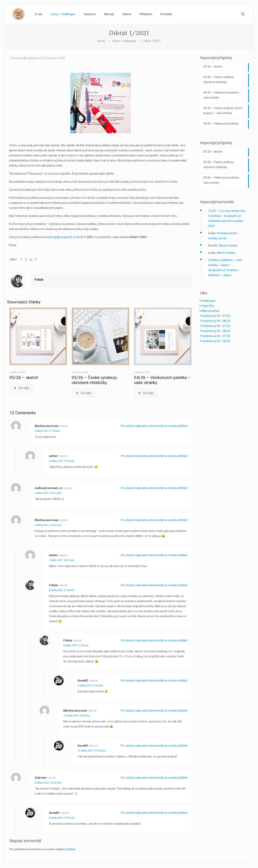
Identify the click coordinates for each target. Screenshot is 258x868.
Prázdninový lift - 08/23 (215, 331)
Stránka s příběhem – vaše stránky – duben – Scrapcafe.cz (225, 265)
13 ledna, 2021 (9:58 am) (77, 716)
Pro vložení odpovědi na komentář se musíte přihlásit (154, 426)
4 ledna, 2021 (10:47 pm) (48, 493)
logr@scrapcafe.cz (64, 237)
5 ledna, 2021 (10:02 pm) (48, 525)
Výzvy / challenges (124, 41)
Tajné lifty (208, 306)
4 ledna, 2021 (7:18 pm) (47, 431)
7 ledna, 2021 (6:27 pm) (62, 560)
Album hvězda (228, 246)
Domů (101, 41)
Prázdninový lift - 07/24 (215, 336)
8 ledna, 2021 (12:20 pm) (48, 783)
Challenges (208, 301)
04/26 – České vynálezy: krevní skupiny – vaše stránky (223, 111)
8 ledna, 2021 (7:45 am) (76, 645)
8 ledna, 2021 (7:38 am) (62, 590)
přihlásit (70, 849)
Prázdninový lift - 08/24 (215, 341)
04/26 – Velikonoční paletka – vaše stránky (222, 95)
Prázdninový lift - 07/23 (215, 326)
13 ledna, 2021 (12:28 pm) (92, 751)
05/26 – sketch (24, 378)
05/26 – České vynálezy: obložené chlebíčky (95, 380)
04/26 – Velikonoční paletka (221, 124)
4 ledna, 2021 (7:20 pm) (62, 461)
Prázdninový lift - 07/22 (215, 316)
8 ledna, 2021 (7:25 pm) (90, 686)
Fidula (30, 58)
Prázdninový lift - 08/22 (215, 321)
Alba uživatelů (210, 311)
